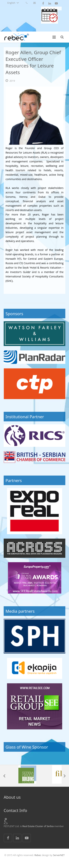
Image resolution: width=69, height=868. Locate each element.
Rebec (38, 855)
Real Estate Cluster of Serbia (38, 826)
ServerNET (59, 855)
